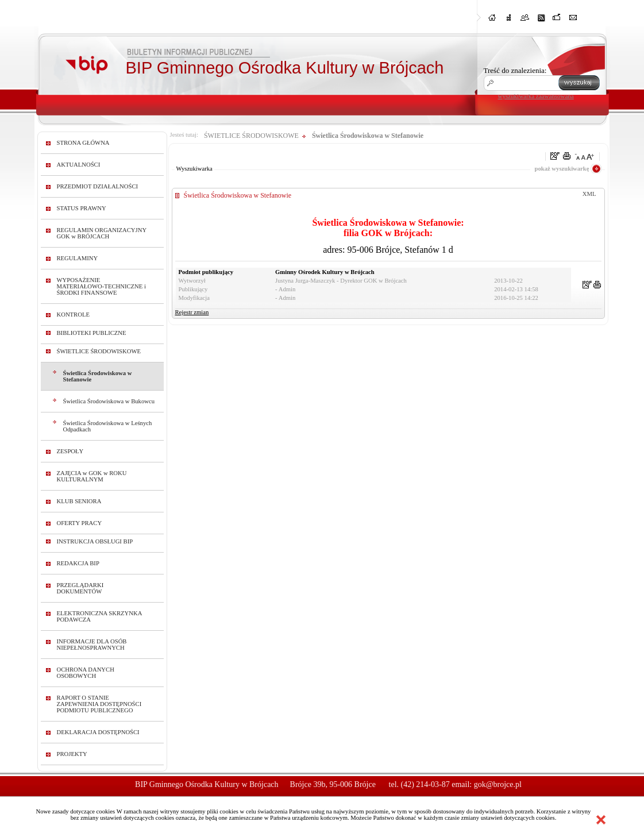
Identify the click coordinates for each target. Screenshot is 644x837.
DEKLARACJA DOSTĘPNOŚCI (98, 732)
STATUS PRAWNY (82, 208)
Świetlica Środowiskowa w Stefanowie (98, 376)
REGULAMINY (78, 258)
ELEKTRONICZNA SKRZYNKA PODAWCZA (99, 616)
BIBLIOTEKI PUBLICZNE (92, 333)
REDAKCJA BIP (78, 563)
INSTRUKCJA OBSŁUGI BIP (95, 541)
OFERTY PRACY (80, 523)
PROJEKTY (72, 754)
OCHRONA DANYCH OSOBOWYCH (86, 673)
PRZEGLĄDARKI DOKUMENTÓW (80, 588)
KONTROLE (73, 315)
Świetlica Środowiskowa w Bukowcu (109, 401)
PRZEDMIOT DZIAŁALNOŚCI (98, 186)
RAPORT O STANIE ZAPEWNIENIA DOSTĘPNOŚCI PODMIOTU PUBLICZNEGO (99, 704)
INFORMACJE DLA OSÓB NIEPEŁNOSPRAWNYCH (92, 645)
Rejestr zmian (192, 312)
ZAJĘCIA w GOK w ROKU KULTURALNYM (92, 476)
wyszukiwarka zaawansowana (536, 96)
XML (589, 194)
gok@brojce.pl (498, 784)
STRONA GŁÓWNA (83, 143)
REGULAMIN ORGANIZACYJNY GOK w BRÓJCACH (102, 233)
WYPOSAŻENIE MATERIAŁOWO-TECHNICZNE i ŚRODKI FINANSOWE (101, 286)
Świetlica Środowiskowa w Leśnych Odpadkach (108, 426)
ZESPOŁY (70, 451)
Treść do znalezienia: (515, 70)
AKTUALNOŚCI (79, 165)
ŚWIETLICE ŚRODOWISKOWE (99, 351)
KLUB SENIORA (79, 501)
